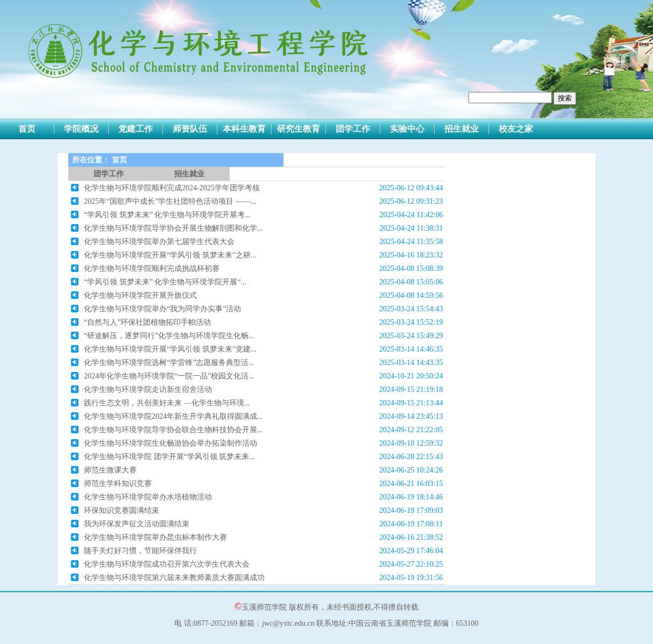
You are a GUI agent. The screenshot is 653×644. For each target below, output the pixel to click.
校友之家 (516, 129)
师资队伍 (190, 129)
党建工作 (136, 129)
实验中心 (407, 129)
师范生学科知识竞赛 (118, 484)
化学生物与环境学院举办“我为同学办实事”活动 (162, 309)
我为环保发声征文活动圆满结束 (137, 524)
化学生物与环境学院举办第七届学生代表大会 (159, 242)
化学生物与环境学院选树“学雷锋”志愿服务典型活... (169, 363)
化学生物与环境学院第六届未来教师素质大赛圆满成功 (174, 578)
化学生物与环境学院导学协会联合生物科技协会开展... (173, 430)
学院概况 (81, 129)
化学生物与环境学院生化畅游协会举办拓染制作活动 (171, 443)
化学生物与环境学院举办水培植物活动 (148, 497)
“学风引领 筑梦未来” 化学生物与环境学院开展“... (165, 282)
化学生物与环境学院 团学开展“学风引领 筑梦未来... (169, 457)
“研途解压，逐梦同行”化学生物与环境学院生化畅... (169, 336)
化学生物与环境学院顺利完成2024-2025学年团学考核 (172, 188)
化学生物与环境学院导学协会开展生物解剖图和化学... (173, 228)
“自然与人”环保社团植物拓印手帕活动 (147, 322)
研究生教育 (299, 129)
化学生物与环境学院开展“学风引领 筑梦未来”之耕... (170, 255)
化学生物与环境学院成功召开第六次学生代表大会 (167, 564)
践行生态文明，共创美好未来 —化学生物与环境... (167, 403)
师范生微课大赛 (110, 470)
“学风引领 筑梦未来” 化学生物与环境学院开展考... (167, 215)
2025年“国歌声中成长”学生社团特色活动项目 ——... (170, 201)
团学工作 (353, 129)
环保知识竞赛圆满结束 (122, 510)
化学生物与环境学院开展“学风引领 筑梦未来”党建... (170, 349)
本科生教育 (244, 129)
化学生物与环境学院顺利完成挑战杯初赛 (152, 269)
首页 (27, 129)
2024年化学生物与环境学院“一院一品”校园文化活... (169, 376)
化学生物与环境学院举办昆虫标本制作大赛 (155, 537)
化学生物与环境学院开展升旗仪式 (140, 295)
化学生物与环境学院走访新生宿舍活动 (148, 389)
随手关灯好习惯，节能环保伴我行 (140, 551)
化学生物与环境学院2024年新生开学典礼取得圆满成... (173, 416)
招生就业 (462, 129)
